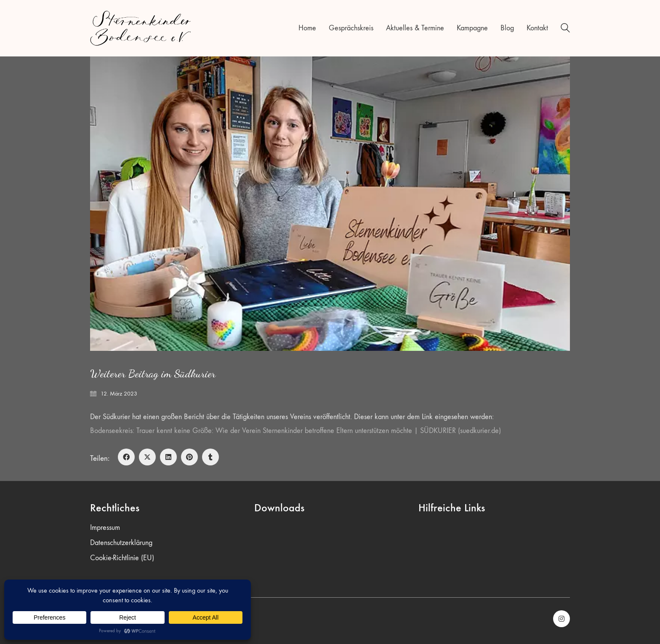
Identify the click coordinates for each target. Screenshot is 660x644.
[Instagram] (562, 619)
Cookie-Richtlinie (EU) (122, 558)
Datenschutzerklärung (121, 543)
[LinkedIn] (168, 457)
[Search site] (565, 29)
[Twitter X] (147, 457)
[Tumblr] (210, 457)
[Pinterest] (189, 457)
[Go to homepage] (141, 28)
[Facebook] (126, 457)
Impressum (105, 528)
